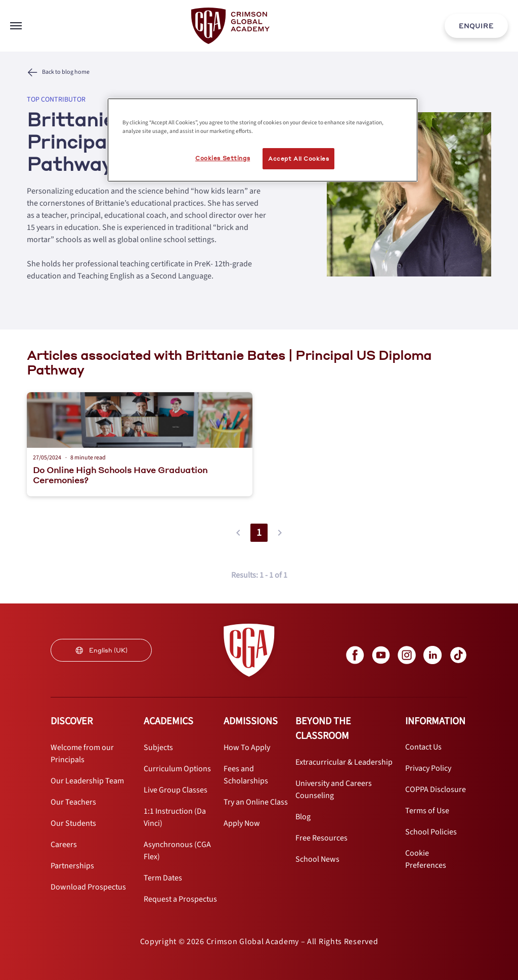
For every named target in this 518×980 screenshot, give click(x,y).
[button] (238, 533)
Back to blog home (66, 72)
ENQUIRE (476, 26)
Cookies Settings (223, 158)
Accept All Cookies (298, 158)
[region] (263, 140)
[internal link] (476, 26)
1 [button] (259, 533)
